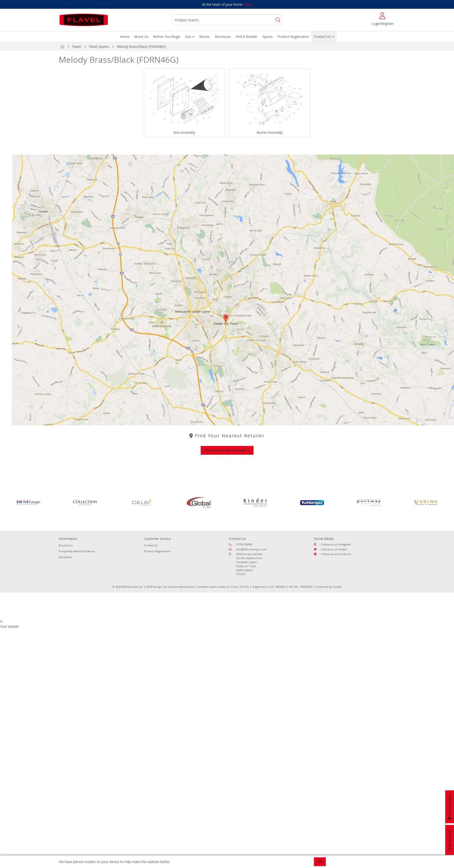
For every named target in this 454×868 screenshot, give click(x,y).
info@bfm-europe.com (248, 549)
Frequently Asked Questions (77, 551)
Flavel (248, 4)
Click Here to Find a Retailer (227, 450)
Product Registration (293, 37)
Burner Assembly (270, 132)
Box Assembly (184, 132)
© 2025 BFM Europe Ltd (127, 587)
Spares (268, 37)
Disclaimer (66, 557)
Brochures (223, 37)
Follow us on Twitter (331, 549)
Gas (188, 37)
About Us (141, 37)
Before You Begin (167, 37)
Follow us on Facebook (333, 554)
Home (125, 37)
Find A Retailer (247, 37)
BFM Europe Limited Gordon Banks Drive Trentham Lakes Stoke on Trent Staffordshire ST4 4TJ (246, 564)
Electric (205, 37)
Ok (320, 862)
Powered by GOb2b (329, 587)
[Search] (278, 20)
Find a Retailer (450, 807)
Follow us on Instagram (332, 544)
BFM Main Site (450, 840)
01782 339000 (241, 544)
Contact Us (322, 37)
